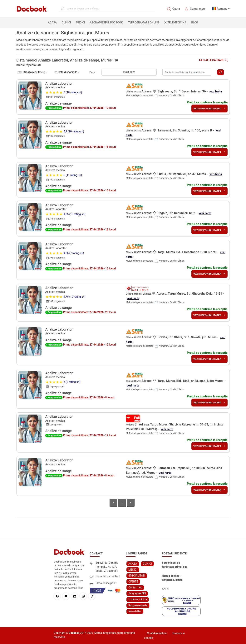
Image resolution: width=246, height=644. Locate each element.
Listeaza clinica (138, 599)
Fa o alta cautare (213, 60)
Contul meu (197, 9)
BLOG (195, 22)
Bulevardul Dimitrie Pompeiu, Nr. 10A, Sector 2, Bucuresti (107, 567)
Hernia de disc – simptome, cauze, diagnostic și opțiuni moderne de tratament (174, 578)
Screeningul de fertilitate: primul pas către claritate (175, 565)
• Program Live (54, 108)
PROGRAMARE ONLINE (144, 22)
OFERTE (133, 582)
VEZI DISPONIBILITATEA (209, 108)
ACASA (53, 22)
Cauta (176, 9)
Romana (222, 9)
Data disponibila (66, 72)
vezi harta (216, 91)
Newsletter (135, 611)
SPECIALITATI (137, 576)
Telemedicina (175, 22)
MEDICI (80, 22)
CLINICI (66, 22)
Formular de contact (108, 576)
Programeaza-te (138, 605)
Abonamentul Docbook (106, 22)
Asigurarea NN (137, 593)
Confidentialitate (157, 633)
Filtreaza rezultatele (31, 72)
